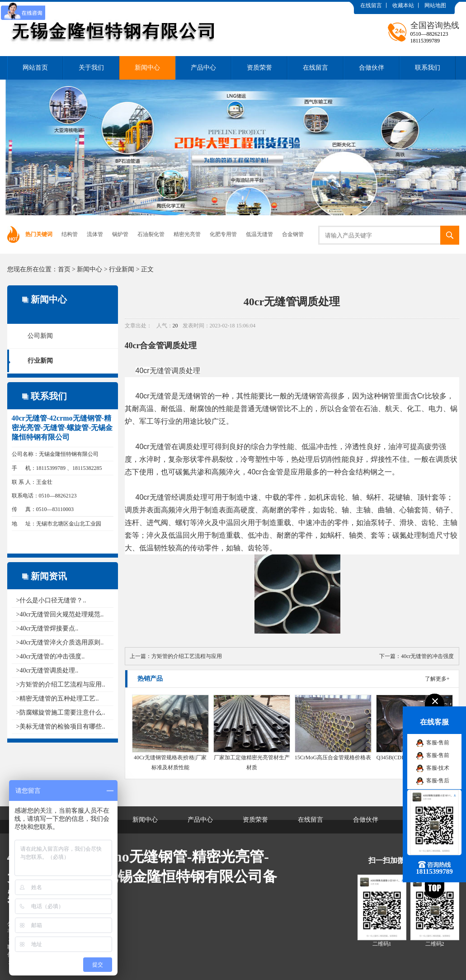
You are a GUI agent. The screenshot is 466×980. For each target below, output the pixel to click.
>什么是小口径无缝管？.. (51, 600)
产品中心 (203, 68)
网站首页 (35, 68)
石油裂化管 (151, 234)
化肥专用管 (223, 234)
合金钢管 (293, 234)
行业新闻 (122, 269)
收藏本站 (403, 5)
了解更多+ (437, 679)
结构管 (70, 234)
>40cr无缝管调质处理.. (47, 670)
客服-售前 (438, 743)
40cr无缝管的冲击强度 (427, 656)
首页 (64, 269)
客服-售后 (438, 781)
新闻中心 (147, 68)
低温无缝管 (259, 234)
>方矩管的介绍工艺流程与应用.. (61, 684)
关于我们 (91, 68)
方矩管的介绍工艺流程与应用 (187, 656)
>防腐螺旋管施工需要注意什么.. (61, 713)
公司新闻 (40, 336)
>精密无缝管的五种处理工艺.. (58, 698)
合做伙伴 (372, 68)
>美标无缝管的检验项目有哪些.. (61, 727)
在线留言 (371, 5)
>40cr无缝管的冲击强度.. (51, 656)
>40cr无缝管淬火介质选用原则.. (60, 642)
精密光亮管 (187, 234)
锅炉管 (120, 234)
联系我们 (428, 68)
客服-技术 (438, 768)
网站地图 (435, 5)
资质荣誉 (259, 68)
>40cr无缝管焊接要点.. (47, 628)
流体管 (95, 234)
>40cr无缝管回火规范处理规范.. (60, 614)
